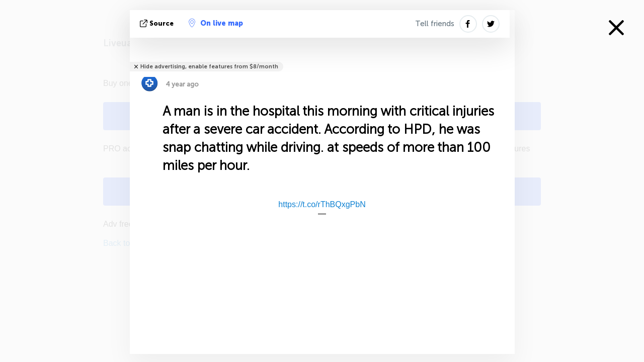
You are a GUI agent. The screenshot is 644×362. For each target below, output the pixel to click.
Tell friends (435, 24)
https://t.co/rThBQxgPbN (322, 204)
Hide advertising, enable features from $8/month (209, 67)
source (158, 23)
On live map (216, 23)
